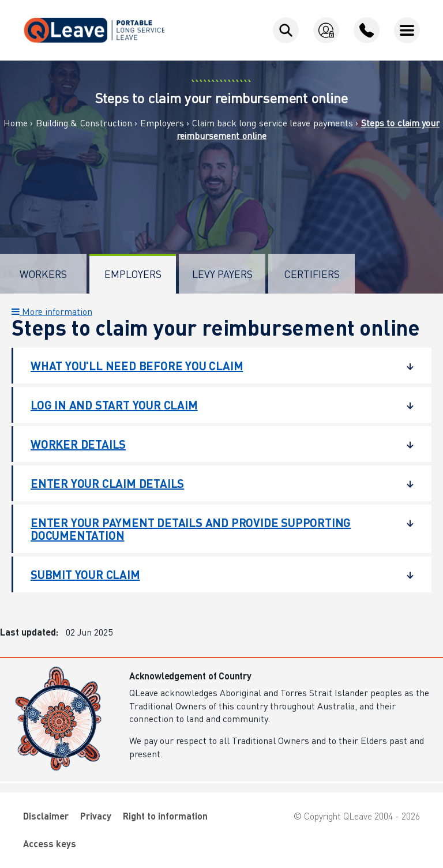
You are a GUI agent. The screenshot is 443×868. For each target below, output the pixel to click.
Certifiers (312, 274)
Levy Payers (222, 274)
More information (52, 311)
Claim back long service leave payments (273, 123)
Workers (43, 274)
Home (16, 123)
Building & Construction (84, 123)
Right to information (165, 816)
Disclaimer (46, 816)
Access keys (50, 843)
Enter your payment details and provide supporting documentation (214, 529)
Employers (162, 123)
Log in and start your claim (214, 405)
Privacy (96, 816)
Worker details (214, 444)
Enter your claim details (214, 483)
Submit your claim (214, 574)
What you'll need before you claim (214, 366)
